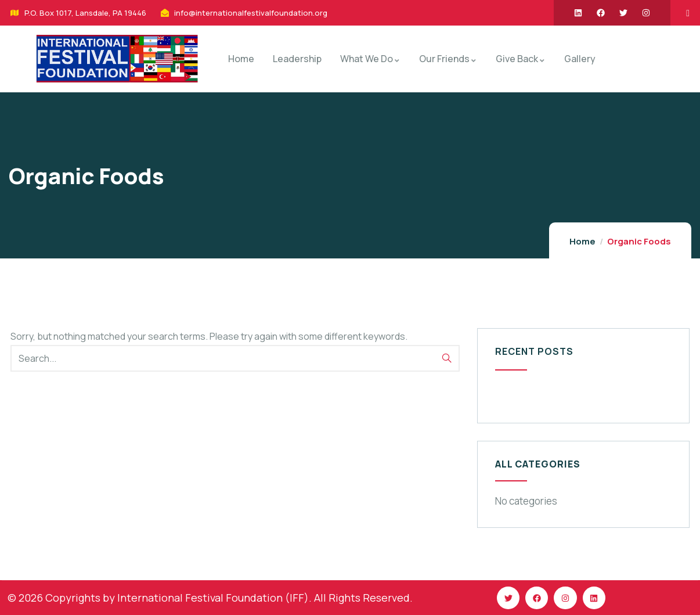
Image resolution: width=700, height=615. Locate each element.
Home (582, 241)
